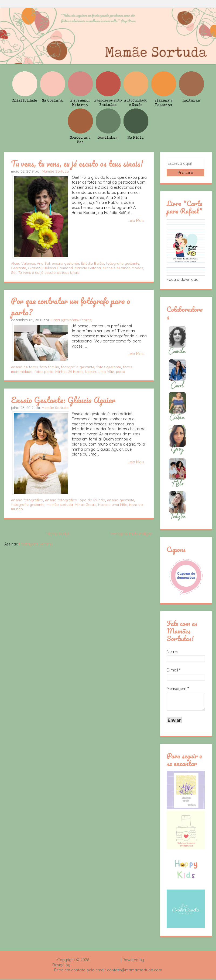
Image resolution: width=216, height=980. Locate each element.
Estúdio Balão (92, 263)
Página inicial (57, 534)
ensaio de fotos (24, 367)
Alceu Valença (23, 263)
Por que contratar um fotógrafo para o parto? (71, 306)
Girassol (35, 268)
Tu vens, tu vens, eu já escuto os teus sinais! (77, 163)
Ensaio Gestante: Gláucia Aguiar (63, 400)
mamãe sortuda (60, 505)
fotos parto (44, 372)
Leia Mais (136, 220)
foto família (49, 367)
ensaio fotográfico (27, 500)
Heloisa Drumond (58, 268)
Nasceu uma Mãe (100, 372)
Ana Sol (43, 263)
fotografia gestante (123, 263)
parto (121, 372)
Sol (14, 272)
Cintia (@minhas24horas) (71, 320)
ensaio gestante (65, 263)
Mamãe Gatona (88, 268)
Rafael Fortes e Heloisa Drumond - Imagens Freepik (118, 965)
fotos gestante (109, 367)
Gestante (19, 268)
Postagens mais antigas (131, 534)
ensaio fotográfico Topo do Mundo (75, 500)
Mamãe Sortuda (55, 171)
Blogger (152, 960)
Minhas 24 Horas (69, 372)
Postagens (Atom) (36, 544)
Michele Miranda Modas (123, 268)
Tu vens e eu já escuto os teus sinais (49, 272)
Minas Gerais (85, 505)
